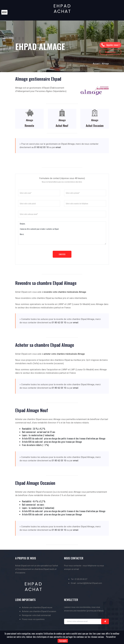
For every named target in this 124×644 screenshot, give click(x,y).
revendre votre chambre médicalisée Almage (65, 292)
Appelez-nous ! (110, 45)
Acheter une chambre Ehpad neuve (37, 607)
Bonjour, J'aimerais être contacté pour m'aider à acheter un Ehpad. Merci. (62, 233)
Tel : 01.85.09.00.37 (79, 579)
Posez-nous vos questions (33, 619)
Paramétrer (111, 637)
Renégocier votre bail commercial (36, 615)
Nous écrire (110, 52)
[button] (4, 12)
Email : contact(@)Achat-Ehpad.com (86, 583)
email (58, 147)
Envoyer (62, 254)
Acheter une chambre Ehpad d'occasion (39, 611)
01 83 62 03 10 (41, 147)
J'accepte (63, 641)
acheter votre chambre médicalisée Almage (64, 354)
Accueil (96, 64)
